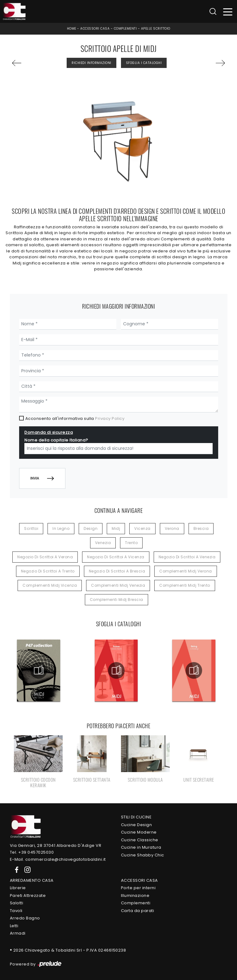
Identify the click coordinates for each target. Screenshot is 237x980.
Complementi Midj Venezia (118, 585)
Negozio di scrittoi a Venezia (187, 557)
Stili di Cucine (136, 817)
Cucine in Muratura (141, 847)
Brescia (201, 528)
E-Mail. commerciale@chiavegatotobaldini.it (58, 859)
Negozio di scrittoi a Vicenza (116, 557)
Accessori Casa (95, 29)
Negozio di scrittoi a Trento (48, 571)
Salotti (17, 903)
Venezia (103, 543)
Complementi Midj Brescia (116, 600)
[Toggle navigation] (228, 12)
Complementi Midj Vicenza (50, 585)
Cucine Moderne (139, 832)
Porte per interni (138, 888)
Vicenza (142, 528)
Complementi (125, 29)
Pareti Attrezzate (28, 896)
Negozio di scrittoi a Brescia (117, 571)
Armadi (18, 933)
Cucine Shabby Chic (143, 855)
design (91, 528)
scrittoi (31, 528)
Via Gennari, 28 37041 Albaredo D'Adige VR (56, 845)
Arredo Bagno (25, 918)
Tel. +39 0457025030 (32, 852)
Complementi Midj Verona (186, 571)
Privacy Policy (110, 418)
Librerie (18, 888)
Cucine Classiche (140, 840)
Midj (116, 528)
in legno (61, 528)
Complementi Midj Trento (185, 585)
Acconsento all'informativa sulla (75, 418)
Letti (14, 926)
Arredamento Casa (32, 880)
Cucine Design (137, 825)
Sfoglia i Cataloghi (144, 63)
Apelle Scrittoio (156, 29)
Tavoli (16, 911)
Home (72, 29)
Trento (131, 543)
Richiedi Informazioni (91, 63)
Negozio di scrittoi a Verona (45, 557)
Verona (172, 528)
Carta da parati (138, 911)
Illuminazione (135, 896)
